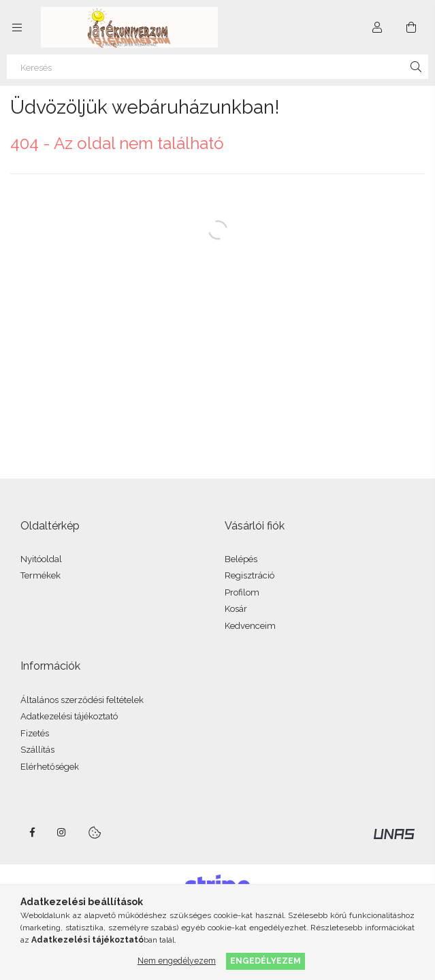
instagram (62, 832)
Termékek (41, 575)
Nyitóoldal (41, 559)
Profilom (242, 592)
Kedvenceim (250, 626)
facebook (32, 832)
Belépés (241, 559)
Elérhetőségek (50, 767)
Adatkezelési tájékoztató (69, 716)
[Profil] (377, 27)
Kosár (236, 609)
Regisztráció (249, 575)
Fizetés (35, 733)
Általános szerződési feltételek (82, 700)
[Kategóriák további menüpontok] (17, 27)
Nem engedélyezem (177, 961)
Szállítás (37, 750)
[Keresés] (218, 67)
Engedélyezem (265, 961)
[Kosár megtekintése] (411, 27)
